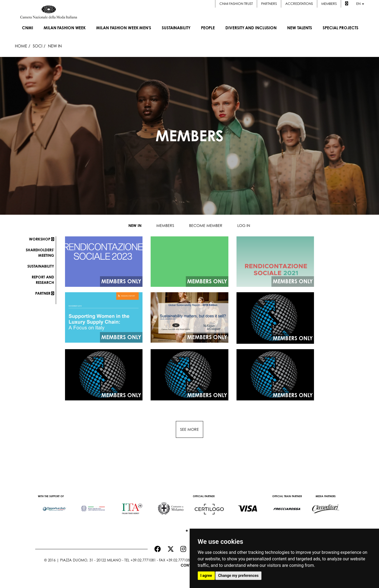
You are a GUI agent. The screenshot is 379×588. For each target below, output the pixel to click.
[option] (55, 506)
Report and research (43, 280)
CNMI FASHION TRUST (236, 4)
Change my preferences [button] (238, 576)
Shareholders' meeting (40, 253)
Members (329, 4)
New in (135, 225)
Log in (244, 225)
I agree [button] (206, 576)
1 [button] (186, 529)
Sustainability (41, 266)
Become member (206, 225)
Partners (269, 4)
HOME (21, 46)
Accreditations (299, 4)
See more (189, 429)
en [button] (360, 4)
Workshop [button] (42, 239)
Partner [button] (45, 293)
